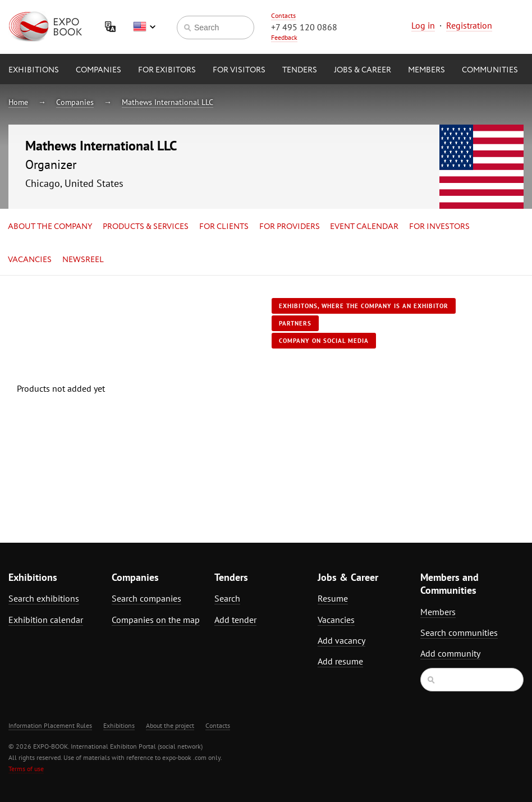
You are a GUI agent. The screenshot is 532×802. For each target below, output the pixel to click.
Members (426, 70)
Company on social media (324, 341)
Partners (295, 323)
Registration (469, 25)
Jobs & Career (363, 70)
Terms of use (26, 769)
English (144, 27)
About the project (170, 725)
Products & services (146, 227)
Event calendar (364, 227)
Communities (490, 70)
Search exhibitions (44, 598)
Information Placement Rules (50, 725)
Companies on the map (156, 620)
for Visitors (239, 70)
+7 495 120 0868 (304, 27)
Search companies (146, 598)
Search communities (459, 633)
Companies (98, 70)
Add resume (340, 661)
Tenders (300, 70)
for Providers (290, 227)
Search (227, 598)
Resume (333, 598)
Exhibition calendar (46, 620)
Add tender (235, 620)
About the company (50, 227)
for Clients (224, 227)
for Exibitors (167, 70)
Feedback (284, 37)
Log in (423, 25)
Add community (450, 653)
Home (18, 102)
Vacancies (30, 260)
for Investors (439, 227)
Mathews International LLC (168, 102)
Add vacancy (341, 640)
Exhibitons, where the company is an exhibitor (364, 306)
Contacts (283, 15)
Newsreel (83, 260)
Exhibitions (34, 70)
